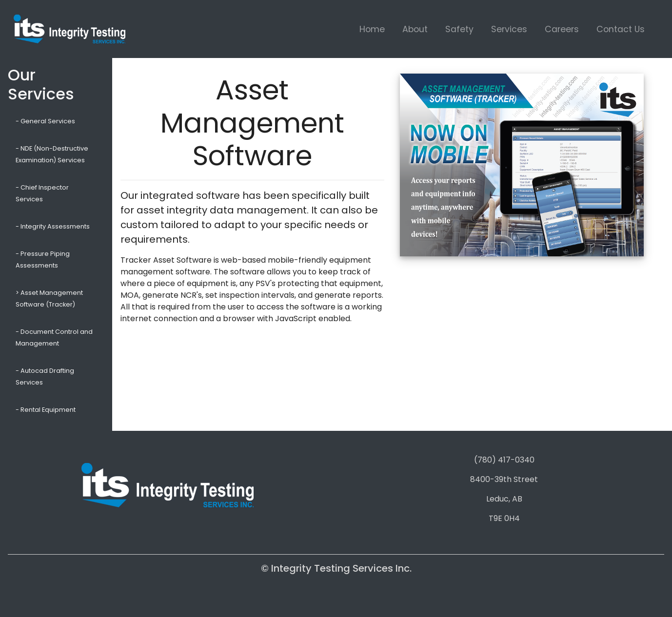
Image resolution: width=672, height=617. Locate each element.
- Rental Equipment (46, 410)
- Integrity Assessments (53, 226)
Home (372, 29)
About (415, 29)
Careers (562, 29)
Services (509, 29)
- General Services (45, 121)
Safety (459, 29)
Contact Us (621, 29)
